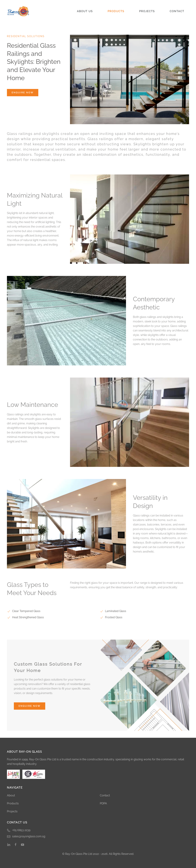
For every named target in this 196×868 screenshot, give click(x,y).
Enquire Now (23, 93)
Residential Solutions (26, 36)
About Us (85, 11)
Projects (147, 11)
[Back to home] (18, 11)
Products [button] (116, 11)
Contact (177, 11)
